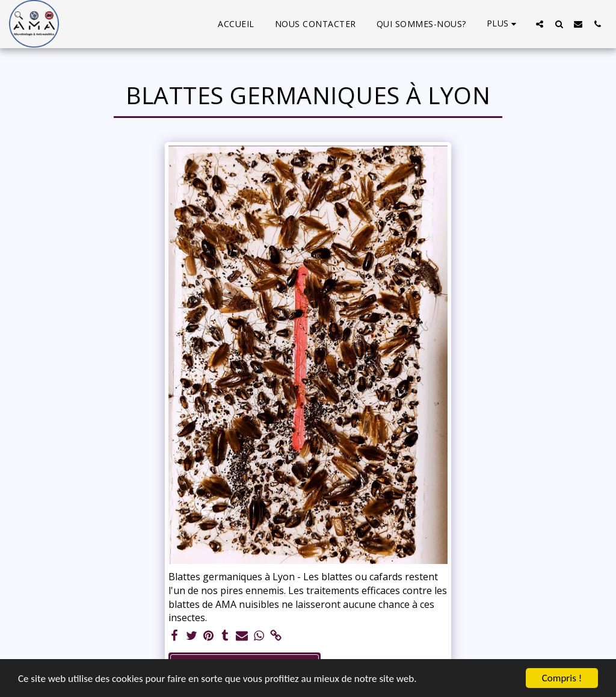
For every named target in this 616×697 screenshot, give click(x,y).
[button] (540, 24)
